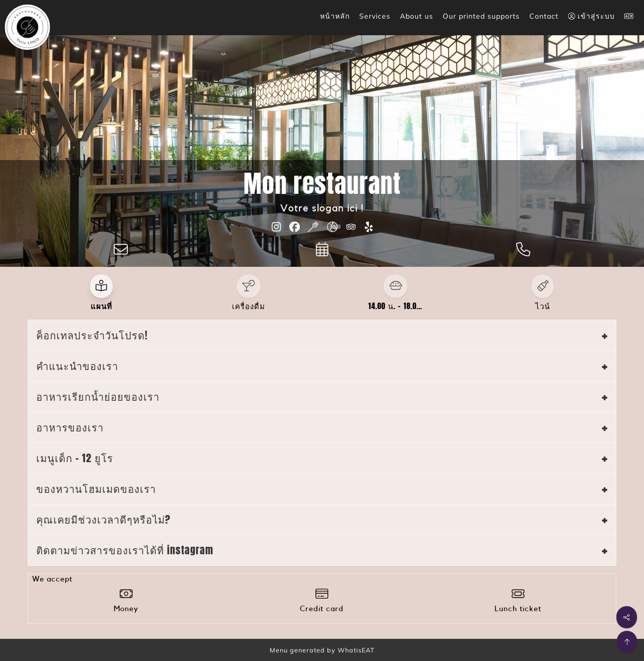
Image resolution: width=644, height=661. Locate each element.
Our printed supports (481, 16)
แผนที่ (101, 306)
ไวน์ (543, 306)
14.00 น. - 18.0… (395, 306)
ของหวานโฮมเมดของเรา (96, 489)
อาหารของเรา (70, 427)
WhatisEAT (356, 650)
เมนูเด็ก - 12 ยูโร (75, 458)
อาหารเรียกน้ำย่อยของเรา (98, 396)
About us (417, 16)
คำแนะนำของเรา (77, 366)
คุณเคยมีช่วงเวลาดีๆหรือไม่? (103, 519)
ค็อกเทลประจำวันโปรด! (92, 335)
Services (375, 16)
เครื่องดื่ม (249, 306)
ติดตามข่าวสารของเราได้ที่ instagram (125, 550)
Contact (544, 16)
